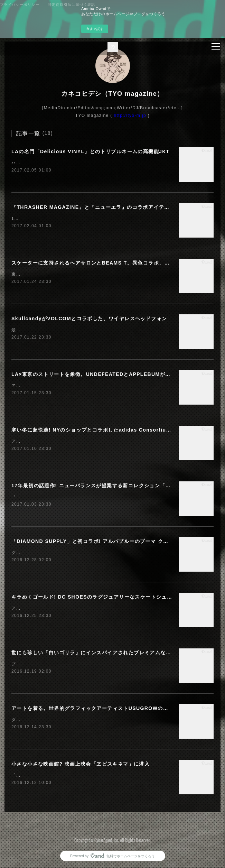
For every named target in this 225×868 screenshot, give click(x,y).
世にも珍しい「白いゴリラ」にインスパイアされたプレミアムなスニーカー (102, 653)
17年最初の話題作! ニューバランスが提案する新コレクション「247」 (96, 486)
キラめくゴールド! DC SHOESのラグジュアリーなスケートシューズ (95, 597)
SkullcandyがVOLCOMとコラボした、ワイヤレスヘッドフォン (89, 318)
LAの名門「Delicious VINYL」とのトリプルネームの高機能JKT (91, 151)
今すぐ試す (95, 29)
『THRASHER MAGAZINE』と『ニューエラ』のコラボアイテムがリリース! (105, 207)
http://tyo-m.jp (130, 116)
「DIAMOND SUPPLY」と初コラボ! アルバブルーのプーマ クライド (95, 541)
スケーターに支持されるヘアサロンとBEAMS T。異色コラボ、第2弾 (95, 263)
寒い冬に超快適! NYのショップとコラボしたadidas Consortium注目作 (99, 430)
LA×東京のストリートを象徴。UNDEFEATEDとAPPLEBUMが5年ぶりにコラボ (109, 374)
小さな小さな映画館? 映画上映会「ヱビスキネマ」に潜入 (81, 764)
